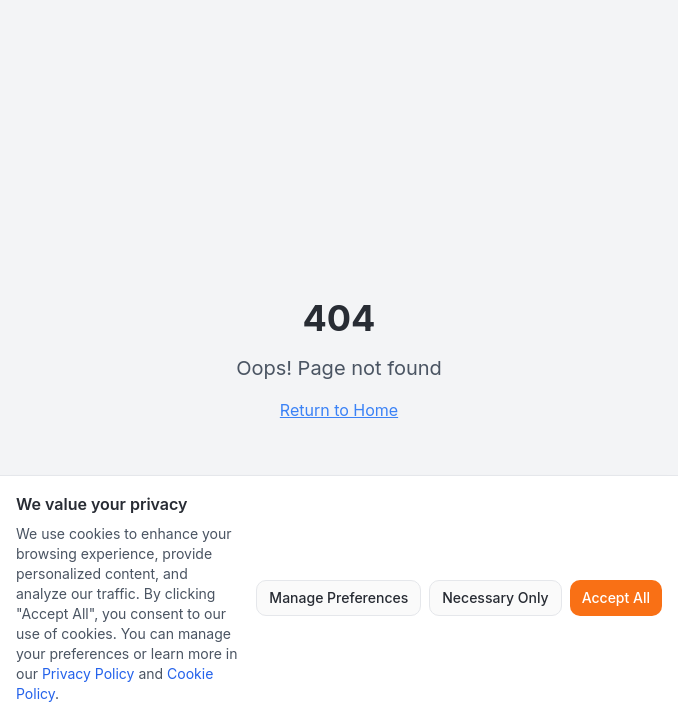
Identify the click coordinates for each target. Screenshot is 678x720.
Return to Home (339, 410)
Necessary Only (495, 597)
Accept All (616, 597)
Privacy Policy (88, 673)
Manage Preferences (338, 597)
